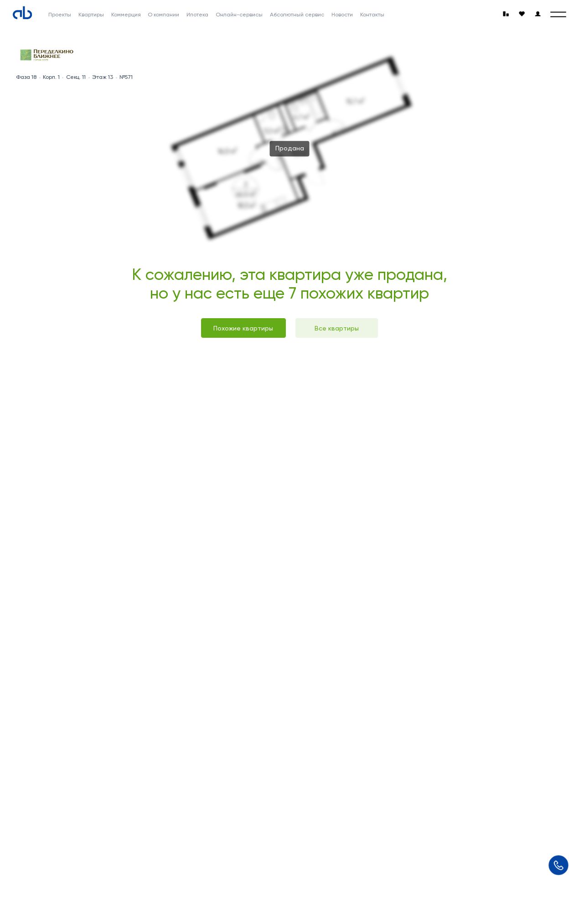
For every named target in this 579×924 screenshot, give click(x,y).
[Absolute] (22, 13)
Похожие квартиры (243, 328)
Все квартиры (337, 328)
